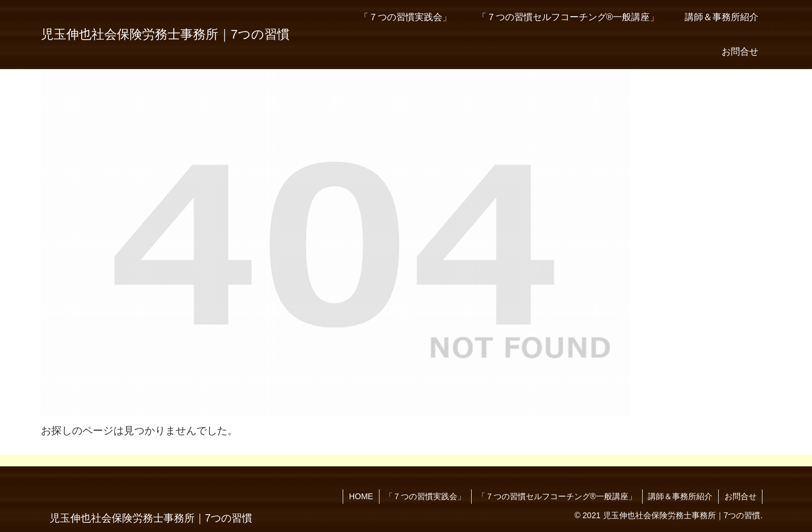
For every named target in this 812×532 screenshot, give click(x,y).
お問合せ (740, 496)
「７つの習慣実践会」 (424, 496)
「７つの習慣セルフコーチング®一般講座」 (556, 496)
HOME (359, 496)
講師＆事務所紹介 (680, 496)
